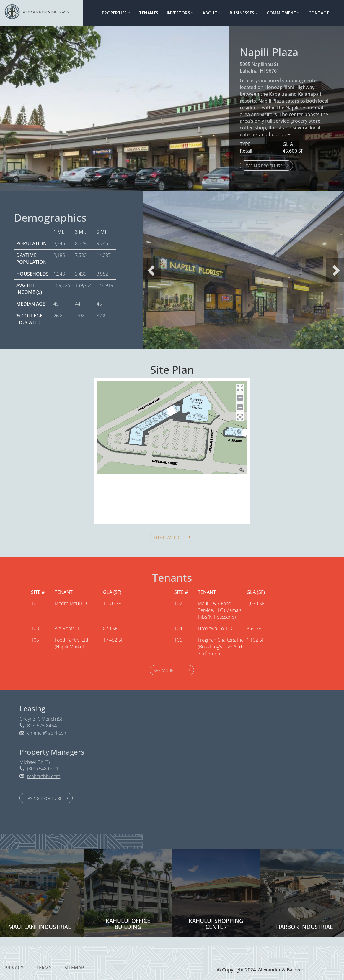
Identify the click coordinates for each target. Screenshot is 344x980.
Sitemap (74, 968)
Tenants (149, 13)
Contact (319, 13)
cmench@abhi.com (47, 733)
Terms (44, 968)
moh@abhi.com (44, 776)
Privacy (14, 968)
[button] (266, 165)
